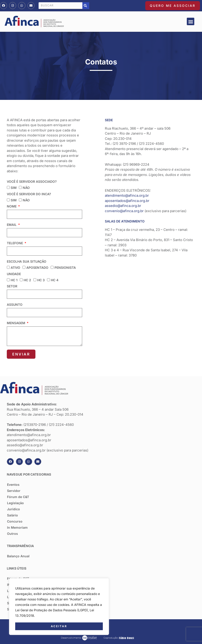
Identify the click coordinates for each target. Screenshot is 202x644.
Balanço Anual (18, 556)
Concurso (15, 521)
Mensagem (16, 323)
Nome (12, 206)
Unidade (14, 274)
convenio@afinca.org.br (124, 194)
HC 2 (27, 280)
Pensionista (65, 268)
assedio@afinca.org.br (123, 189)
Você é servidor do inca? (29, 194)
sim (14, 188)
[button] (191, 21)
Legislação (15, 503)
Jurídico (14, 509)
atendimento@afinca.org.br (127, 179)
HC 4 (55, 280)
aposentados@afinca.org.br (127, 184)
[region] (59, 607)
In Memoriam (17, 527)
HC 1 (14, 280)
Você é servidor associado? (32, 181)
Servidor (14, 491)
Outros (12, 534)
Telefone (15, 243)
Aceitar (59, 626)
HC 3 (41, 280)
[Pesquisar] (86, 6)
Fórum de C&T (18, 497)
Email (12, 225)
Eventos (13, 485)
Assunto (15, 305)
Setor (12, 286)
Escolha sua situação (27, 261)
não (26, 188)
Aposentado (37, 268)
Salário (12, 515)
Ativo (15, 268)
